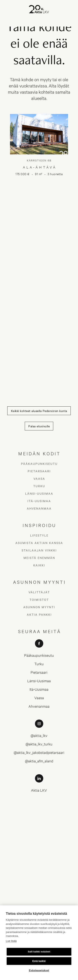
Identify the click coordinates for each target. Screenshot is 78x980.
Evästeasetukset (39, 970)
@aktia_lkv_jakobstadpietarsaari (39, 752)
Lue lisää (11, 941)
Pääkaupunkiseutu (39, 464)
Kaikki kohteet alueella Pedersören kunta (39, 411)
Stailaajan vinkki (39, 550)
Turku (39, 486)
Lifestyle (39, 535)
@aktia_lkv (39, 735)
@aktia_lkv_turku (39, 744)
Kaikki (39, 565)
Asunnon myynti (39, 607)
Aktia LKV (39, 790)
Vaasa (39, 478)
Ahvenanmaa (39, 508)
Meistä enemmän (39, 558)
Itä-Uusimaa (39, 501)
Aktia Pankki (39, 614)
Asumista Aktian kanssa (39, 543)
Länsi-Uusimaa (39, 493)
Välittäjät (39, 592)
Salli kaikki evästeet (39, 952)
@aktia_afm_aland (39, 761)
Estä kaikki (39, 961)
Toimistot (39, 600)
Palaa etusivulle (39, 426)
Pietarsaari (39, 471)
